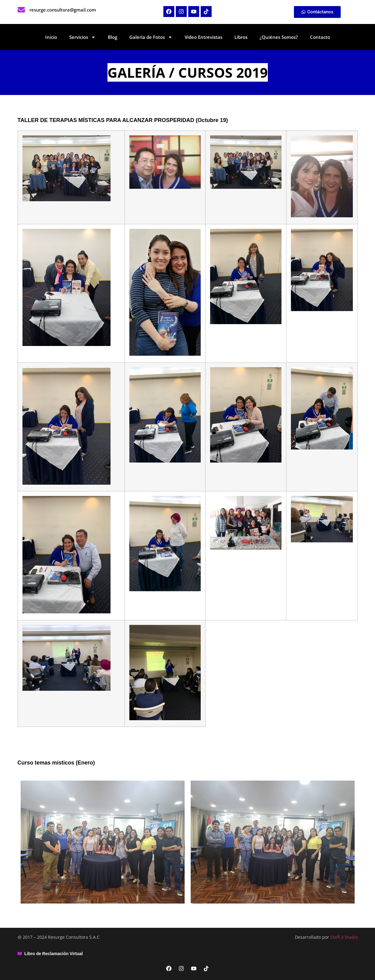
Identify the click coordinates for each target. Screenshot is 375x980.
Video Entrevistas (203, 37)
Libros (241, 37)
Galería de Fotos (151, 37)
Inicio (51, 37)
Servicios (82, 37)
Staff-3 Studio (344, 937)
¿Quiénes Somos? (279, 37)
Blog (112, 37)
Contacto (320, 37)
